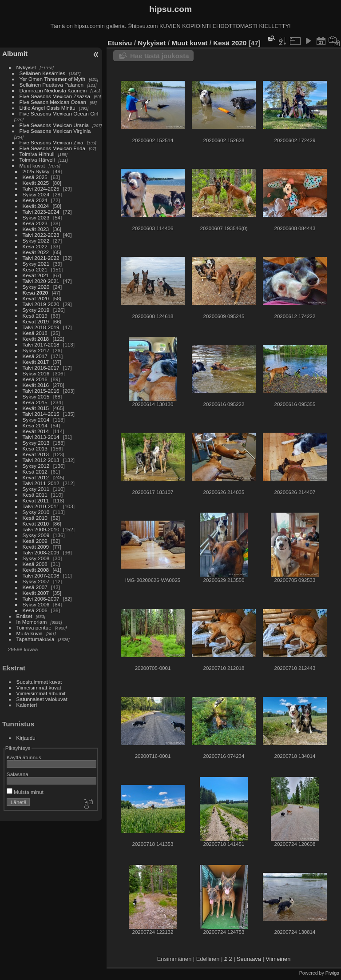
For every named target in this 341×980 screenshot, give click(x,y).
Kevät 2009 (36, 547)
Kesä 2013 (35, 448)
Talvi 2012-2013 (41, 460)
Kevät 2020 (36, 298)
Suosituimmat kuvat (39, 682)
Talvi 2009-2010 (41, 529)
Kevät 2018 (36, 339)
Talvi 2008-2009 (41, 552)
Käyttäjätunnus (24, 757)
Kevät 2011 (36, 500)
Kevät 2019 (36, 321)
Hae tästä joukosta (160, 56)
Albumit (15, 54)
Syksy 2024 (36, 194)
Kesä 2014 (35, 425)
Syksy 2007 (36, 581)
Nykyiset (26, 67)
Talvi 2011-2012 (41, 483)
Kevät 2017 (36, 362)
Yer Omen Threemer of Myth (52, 79)
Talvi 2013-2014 (41, 437)
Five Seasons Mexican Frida (52, 148)
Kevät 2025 (36, 183)
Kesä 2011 (35, 495)
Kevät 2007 (36, 593)
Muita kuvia (30, 633)
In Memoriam (32, 622)
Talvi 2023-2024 (41, 212)
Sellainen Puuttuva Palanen (52, 85)
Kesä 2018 (35, 333)
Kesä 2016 (35, 379)
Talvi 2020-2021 (41, 281)
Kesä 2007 (35, 587)
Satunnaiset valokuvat (42, 699)
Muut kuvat (32, 165)
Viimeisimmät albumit (41, 693)
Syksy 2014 (36, 420)
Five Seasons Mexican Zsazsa (55, 96)
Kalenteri (27, 705)
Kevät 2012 (36, 477)
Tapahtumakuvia (36, 639)
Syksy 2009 (36, 535)
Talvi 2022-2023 (41, 235)
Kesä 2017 (35, 356)
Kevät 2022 (36, 252)
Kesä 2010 (35, 518)
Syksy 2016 (36, 373)
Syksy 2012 (36, 466)
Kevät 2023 (36, 229)
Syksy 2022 (36, 241)
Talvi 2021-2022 (41, 258)
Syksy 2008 (36, 558)
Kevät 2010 (36, 524)
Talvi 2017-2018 (41, 345)
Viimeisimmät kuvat (39, 687)
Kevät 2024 (36, 206)
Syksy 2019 (36, 310)
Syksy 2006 (36, 604)
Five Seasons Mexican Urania (54, 125)
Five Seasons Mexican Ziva (52, 142)
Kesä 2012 (35, 472)
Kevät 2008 (36, 570)
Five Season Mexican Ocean (53, 102)
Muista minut (25, 792)
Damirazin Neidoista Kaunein (53, 90)
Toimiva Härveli (37, 160)
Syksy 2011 (36, 489)
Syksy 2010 (36, 512)
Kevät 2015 (36, 408)
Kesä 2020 (36, 293)
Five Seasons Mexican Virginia (55, 131)
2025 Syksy (36, 171)
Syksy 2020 (36, 287)
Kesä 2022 (35, 246)
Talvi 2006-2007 (41, 599)
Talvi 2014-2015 (41, 414)
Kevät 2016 (36, 385)
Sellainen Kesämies (42, 73)
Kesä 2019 (35, 316)
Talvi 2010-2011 (41, 506)
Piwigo (332, 973)
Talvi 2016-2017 (41, 368)
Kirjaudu (26, 738)
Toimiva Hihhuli (37, 154)
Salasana (18, 774)
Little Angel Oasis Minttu (48, 108)
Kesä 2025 (35, 177)
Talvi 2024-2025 (41, 189)
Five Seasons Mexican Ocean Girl (59, 114)
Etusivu (120, 43)
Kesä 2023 (35, 223)
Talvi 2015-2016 (41, 391)
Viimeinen (278, 959)
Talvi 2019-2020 (41, 304)
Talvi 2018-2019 (41, 327)
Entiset (24, 616)
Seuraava (249, 959)
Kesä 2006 (35, 610)
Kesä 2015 (35, 402)
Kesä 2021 (35, 269)
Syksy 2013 (36, 443)
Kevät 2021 (36, 275)
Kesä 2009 (35, 541)
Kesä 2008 (35, 564)
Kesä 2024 (35, 200)
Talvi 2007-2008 (41, 576)
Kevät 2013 (36, 454)
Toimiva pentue (34, 627)
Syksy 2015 (36, 396)
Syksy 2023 (36, 217)
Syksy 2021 (36, 264)
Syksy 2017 (36, 350)
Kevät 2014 (36, 431)
